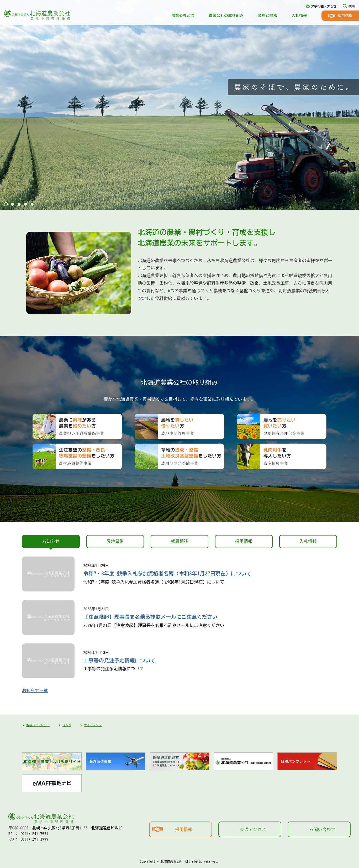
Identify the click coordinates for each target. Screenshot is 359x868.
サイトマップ (93, 725)
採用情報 (345, 15)
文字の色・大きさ (324, 6)
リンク (67, 725)
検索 (352, 6)
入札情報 (299, 15)
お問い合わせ (322, 829)
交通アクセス (253, 829)
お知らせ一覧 (35, 690)
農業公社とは (183, 15)
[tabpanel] (179, 105)
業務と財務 (267, 15)
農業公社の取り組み (226, 15)
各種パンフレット (38, 725)
